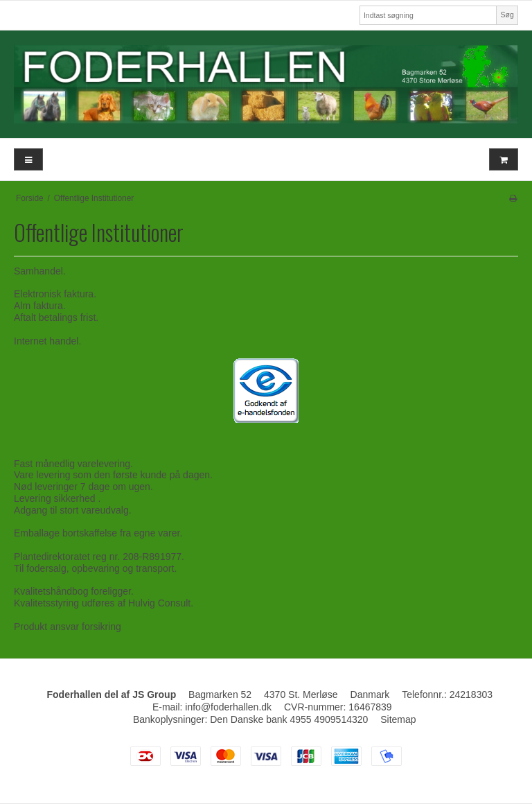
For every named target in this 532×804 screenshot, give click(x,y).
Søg (507, 15)
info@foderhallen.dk (228, 707)
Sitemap (398, 719)
